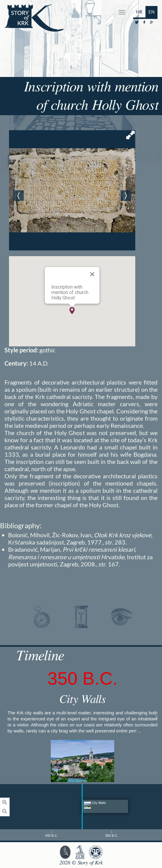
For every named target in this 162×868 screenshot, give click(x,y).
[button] (72, 311)
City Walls (83, 699)
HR (139, 12)
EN (151, 12)
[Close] (92, 274)
